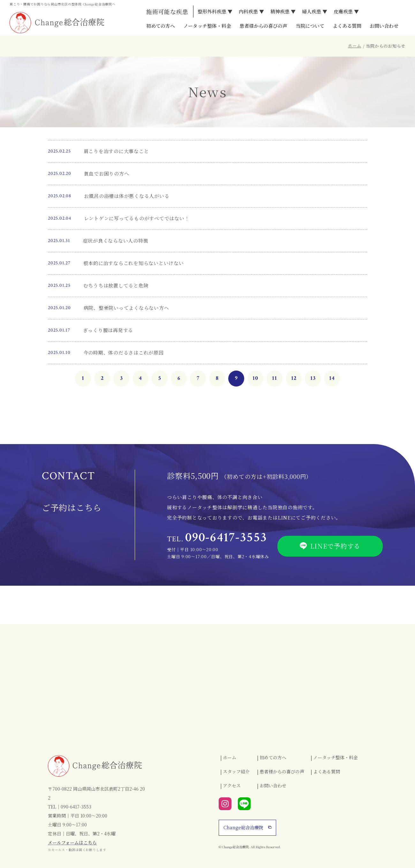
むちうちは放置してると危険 (116, 285)
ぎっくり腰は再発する (108, 330)
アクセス (232, 786)
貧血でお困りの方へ (107, 173)
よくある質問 (347, 26)
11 (275, 378)
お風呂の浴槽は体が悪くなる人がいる (127, 196)
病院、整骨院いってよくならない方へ (126, 308)
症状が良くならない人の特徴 (116, 241)
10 (255, 378)
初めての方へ (161, 26)
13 (313, 378)
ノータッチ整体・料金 (207, 26)
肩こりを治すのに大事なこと (116, 151)
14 (332, 378)
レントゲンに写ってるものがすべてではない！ (137, 218)
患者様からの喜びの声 (263, 26)
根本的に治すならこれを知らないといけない (134, 263)
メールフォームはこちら (72, 842)
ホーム (355, 46)
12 (294, 378)
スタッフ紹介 (236, 771)
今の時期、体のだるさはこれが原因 (124, 352)
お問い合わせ (384, 26)
